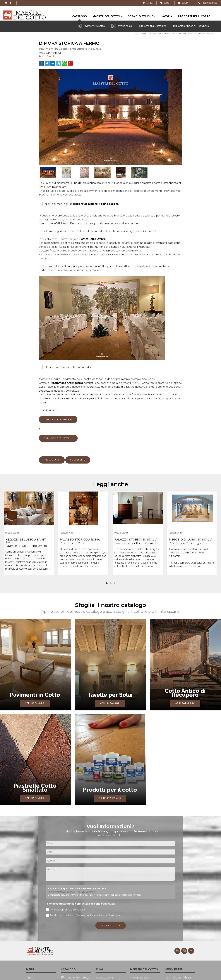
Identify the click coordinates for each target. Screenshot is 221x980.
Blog (165, 3)
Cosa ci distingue (141, 16)
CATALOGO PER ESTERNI (58, 438)
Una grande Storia (141, 978)
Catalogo (80, 17)
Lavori (166, 16)
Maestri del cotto (107, 16)
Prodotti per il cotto (194, 16)
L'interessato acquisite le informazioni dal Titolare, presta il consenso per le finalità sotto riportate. (95, 895)
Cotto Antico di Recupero (193, 26)
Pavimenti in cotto (94, 26)
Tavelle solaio (124, 26)
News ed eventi (105, 978)
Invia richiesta (111, 925)
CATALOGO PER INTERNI (58, 419)
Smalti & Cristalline (155, 26)
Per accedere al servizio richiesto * (66, 910)
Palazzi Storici (46, 56)
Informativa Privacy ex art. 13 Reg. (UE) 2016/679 (72, 892)
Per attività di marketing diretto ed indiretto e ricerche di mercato (83, 915)
